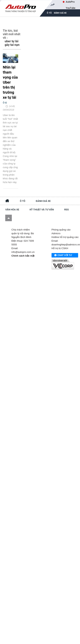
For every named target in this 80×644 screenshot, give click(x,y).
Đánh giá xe (60, 13)
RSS (67, 210)
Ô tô (23, 201)
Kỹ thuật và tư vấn (42, 210)
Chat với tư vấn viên (63, 255)
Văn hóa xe (12, 210)
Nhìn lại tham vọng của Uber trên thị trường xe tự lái (10, 82)
